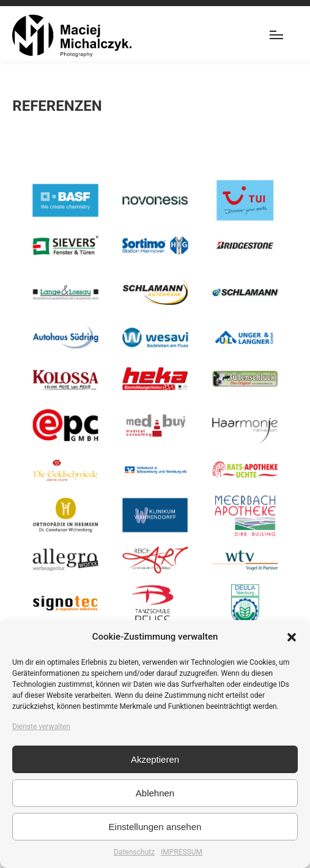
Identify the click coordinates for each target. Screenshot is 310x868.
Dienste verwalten (41, 727)
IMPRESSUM (182, 852)
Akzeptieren (155, 759)
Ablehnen (155, 793)
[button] (292, 637)
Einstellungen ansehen (155, 827)
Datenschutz (134, 852)
